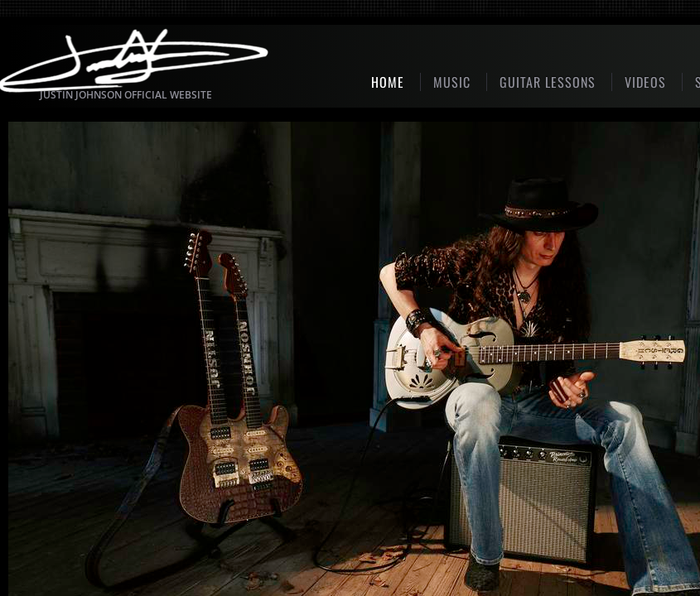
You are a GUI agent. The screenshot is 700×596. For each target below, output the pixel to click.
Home (388, 82)
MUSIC (452, 82)
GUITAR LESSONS (548, 82)
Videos (645, 82)
